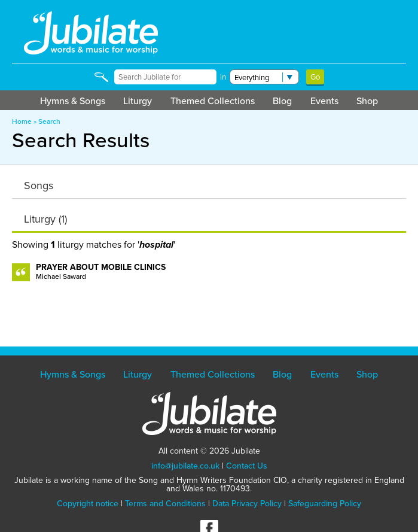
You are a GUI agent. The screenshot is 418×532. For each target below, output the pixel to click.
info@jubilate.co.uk (185, 466)
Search (49, 121)
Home (22, 121)
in (223, 77)
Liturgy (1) (45, 219)
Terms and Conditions (165, 504)
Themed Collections (213, 101)
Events (324, 101)
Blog (282, 101)
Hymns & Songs (73, 101)
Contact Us (247, 466)
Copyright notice (88, 504)
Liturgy (138, 101)
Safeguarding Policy (325, 504)
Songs (39, 186)
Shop (367, 101)
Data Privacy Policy (247, 504)
